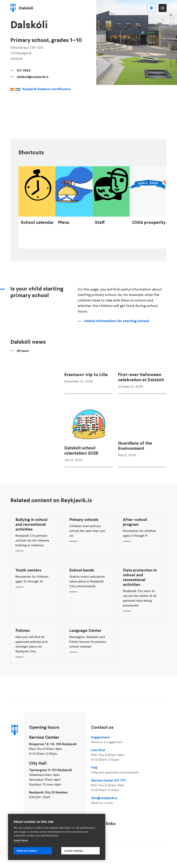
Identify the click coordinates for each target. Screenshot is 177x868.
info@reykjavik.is (115, 800)
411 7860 (24, 70)
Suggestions (115, 740)
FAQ (115, 770)
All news (23, 374)
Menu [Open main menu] (163, 8)
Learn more (21, 840)
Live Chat (115, 755)
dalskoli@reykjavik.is (33, 77)
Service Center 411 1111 (115, 785)
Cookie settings (74, 851)
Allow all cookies (27, 851)
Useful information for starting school (117, 344)
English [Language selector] (151, 8)
